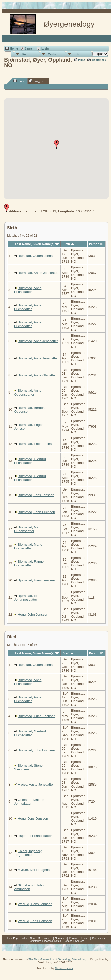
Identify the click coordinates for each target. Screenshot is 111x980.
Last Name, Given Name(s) (37, 244)
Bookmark (99, 60)
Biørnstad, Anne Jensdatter (38, 341)
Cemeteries (35, 941)
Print (82, 60)
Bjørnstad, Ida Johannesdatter (26, 598)
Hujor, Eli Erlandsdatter (35, 836)
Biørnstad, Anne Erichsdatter (28, 290)
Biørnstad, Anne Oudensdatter (28, 393)
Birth (68, 244)
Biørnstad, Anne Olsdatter (37, 375)
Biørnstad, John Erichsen (37, 512)
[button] (56, 144)
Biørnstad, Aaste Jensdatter (38, 273)
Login (45, 48)
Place (19, 81)
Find (25, 54)
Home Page (13, 938)
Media (52, 54)
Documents (99, 938)
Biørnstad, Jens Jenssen (36, 495)
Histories (85, 938)
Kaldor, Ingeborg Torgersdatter (28, 853)
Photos (73, 938)
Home (14, 48)
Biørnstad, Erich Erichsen (37, 444)
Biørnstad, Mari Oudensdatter (27, 529)
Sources (80, 941)
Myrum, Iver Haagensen (36, 870)
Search (30, 48)
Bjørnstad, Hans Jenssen (37, 580)
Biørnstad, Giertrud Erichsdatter (30, 461)
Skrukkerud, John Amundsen (29, 887)
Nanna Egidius (64, 968)
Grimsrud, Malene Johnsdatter (29, 802)
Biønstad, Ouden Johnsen (37, 256)
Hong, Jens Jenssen (33, 819)
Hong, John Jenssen (33, 615)
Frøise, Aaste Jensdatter (36, 784)
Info (76, 54)
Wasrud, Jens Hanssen (35, 921)
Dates (58, 941)
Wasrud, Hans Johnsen (35, 904)
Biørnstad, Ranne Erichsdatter (29, 563)
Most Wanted (45, 938)
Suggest (36, 81)
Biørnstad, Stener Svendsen (29, 767)
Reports (68, 941)
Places (48, 941)
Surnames (61, 938)
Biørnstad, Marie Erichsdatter (28, 546)
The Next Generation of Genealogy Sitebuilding (57, 959)
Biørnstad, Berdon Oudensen (29, 410)
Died (68, 653)
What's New (29, 938)
